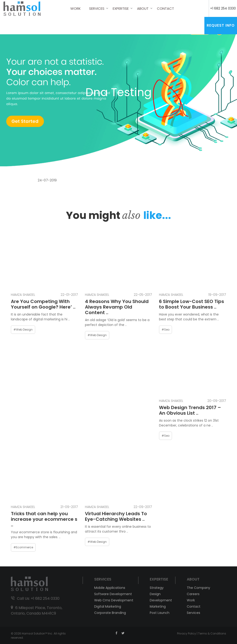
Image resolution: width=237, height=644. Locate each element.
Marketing (158, 606)
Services (97, 8)
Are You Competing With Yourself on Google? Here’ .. (43, 304)
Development (160, 600)
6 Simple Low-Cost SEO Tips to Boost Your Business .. (192, 304)
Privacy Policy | (188, 633)
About (143, 8)
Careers (193, 594)
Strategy (157, 588)
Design (155, 594)
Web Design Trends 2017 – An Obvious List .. (190, 410)
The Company (198, 588)
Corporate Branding (110, 613)
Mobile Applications (110, 588)
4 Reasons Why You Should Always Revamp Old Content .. (117, 307)
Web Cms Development (114, 600)
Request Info (221, 25)
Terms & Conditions (212, 633)
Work (76, 8)
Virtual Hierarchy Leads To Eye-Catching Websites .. (116, 516)
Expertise (121, 8)
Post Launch (160, 613)
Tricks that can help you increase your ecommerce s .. (44, 519)
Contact (165, 8)
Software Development (113, 594)
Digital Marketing (108, 606)
